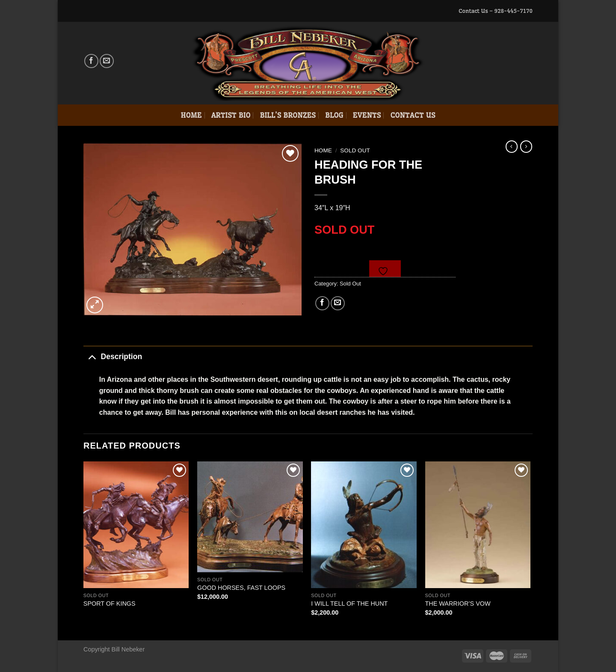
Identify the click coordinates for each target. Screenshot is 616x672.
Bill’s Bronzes (287, 115)
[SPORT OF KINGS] (136, 525)
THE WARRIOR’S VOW (458, 604)
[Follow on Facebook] (91, 61)
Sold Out (355, 150)
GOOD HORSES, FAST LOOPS (241, 588)
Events (367, 115)
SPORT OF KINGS (110, 604)
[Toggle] (92, 356)
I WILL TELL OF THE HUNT (349, 604)
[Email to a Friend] (338, 303)
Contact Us (413, 115)
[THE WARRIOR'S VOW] (478, 525)
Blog (334, 115)
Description (113, 356)
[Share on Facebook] (322, 303)
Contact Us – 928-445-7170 (496, 11)
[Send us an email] (107, 61)
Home (191, 115)
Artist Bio (231, 115)
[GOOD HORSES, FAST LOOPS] (250, 517)
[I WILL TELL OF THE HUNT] (364, 525)
